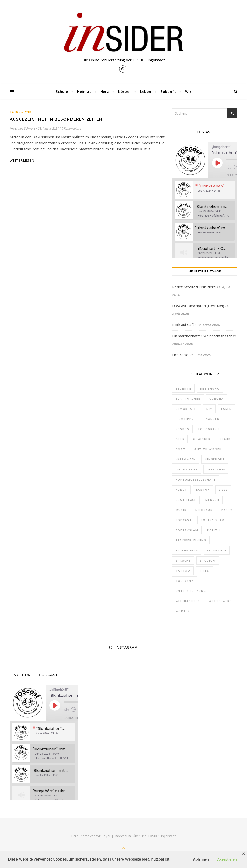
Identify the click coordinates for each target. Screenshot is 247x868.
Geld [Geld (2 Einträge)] (180, 439)
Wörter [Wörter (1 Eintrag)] (183, 611)
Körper (125, 91)
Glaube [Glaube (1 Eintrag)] (226, 439)
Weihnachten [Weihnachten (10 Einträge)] (188, 601)
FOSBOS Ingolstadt (162, 836)
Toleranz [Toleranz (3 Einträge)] (185, 581)
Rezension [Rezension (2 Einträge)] (217, 550)
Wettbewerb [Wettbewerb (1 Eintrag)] (220, 601)
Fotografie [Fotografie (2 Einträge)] (209, 429)
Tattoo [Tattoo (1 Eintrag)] (183, 571)
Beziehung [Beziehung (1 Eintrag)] (210, 388)
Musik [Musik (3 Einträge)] (181, 510)
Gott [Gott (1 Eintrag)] (181, 449)
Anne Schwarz (26, 128)
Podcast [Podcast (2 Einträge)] (184, 520)
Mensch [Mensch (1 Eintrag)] (212, 500)
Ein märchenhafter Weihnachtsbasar (202, 336)
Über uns (140, 836)
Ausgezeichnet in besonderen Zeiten (56, 119)
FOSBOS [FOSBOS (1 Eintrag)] (182, 429)
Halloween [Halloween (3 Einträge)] (186, 459)
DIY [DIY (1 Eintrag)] (209, 409)
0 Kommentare (71, 128)
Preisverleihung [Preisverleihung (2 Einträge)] (191, 540)
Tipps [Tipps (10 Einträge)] (204, 571)
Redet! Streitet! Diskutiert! (194, 287)
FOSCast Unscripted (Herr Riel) (198, 306)
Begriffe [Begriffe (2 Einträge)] (183, 388)
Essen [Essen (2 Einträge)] (226, 409)
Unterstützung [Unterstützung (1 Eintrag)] (191, 591)
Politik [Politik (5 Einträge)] (214, 530)
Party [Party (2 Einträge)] (227, 510)
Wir (188, 91)
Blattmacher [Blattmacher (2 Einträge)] (188, 399)
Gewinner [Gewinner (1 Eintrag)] (202, 439)
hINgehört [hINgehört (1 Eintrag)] (215, 459)
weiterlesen (22, 160)
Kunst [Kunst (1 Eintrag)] (181, 490)
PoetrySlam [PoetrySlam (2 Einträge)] (187, 530)
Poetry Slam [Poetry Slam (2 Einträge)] (213, 520)
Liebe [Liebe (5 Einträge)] (223, 490)
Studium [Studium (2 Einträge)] (208, 560)
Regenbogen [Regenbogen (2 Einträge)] (187, 550)
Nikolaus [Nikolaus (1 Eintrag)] (204, 510)
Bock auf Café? (184, 325)
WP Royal (103, 836)
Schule (62, 91)
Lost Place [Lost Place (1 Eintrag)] (186, 500)
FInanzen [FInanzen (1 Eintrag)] (211, 419)
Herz (105, 91)
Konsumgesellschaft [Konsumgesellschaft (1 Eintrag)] (196, 480)
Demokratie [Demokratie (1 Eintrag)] (187, 409)
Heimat (84, 91)
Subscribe (235, 175)
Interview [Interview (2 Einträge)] (216, 469)
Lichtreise (180, 355)
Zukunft (168, 91)
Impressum (123, 836)
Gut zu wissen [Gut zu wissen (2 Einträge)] (208, 449)
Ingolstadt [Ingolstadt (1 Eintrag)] (187, 469)
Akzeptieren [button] (227, 859)
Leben (146, 91)
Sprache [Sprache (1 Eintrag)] (183, 560)
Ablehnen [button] (201, 859)
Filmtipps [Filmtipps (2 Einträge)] (185, 419)
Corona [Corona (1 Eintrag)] (216, 399)
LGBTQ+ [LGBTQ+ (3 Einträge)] (203, 490)
